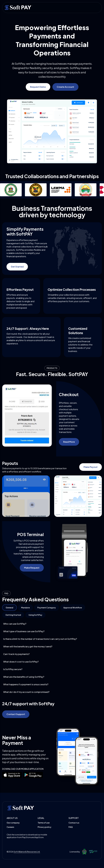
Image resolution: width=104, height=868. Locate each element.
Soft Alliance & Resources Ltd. (27, 852)
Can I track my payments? (52, 654)
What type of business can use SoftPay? (52, 631)
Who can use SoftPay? (52, 624)
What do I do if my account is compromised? (52, 692)
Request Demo (38, 87)
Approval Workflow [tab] (73, 608)
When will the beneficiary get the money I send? (52, 647)
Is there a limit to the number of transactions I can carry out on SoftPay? (52, 639)
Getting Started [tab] (13, 615)
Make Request (32, 568)
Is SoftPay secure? (52, 669)
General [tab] (9, 608)
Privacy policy (44, 827)
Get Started (17, 267)
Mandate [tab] (25, 608)
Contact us (74, 823)
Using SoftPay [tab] (35, 615)
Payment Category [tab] (47, 608)
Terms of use (44, 823)
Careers (10, 827)
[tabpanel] (52, 658)
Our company (13, 823)
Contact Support (16, 714)
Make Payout (91, 467)
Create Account (65, 87)
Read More (69, 442)
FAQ (71, 827)
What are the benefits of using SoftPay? (52, 677)
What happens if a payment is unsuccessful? (52, 684)
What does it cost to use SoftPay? (52, 662)
